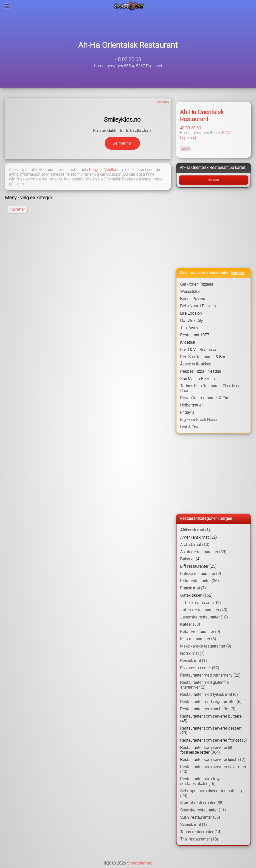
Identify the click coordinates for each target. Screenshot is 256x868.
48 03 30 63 (128, 59)
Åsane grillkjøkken (196, 364)
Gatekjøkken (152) (196, 595)
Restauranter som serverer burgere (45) (211, 719)
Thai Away (189, 328)
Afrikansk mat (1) (195, 530)
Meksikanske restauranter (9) (206, 646)
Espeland (188, 138)
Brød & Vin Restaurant (199, 350)
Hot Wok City (192, 320)
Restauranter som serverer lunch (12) (213, 759)
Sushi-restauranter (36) (200, 817)
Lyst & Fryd (190, 427)
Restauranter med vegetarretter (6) (211, 702)
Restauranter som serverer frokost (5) (213, 740)
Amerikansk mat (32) (198, 537)
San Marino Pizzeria (197, 379)
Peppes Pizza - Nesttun (201, 371)
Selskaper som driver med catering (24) (211, 793)
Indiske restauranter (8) (200, 603)
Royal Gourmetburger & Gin (204, 398)
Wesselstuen (191, 291)
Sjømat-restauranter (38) (202, 803)
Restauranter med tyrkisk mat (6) (209, 694)
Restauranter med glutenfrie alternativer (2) (204, 685)
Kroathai (188, 342)
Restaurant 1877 (195, 335)
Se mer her (122, 143)
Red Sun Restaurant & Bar (203, 357)
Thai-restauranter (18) (199, 839)
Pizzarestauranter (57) (200, 668)
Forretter (17, 209)
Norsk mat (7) (192, 653)
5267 (226, 133)
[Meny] (7, 6)
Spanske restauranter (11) (203, 810)
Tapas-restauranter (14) (201, 832)
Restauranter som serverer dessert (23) (211, 731)
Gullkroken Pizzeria (197, 284)
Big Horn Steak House (199, 420)
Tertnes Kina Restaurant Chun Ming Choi (210, 388)
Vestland (112, 170)
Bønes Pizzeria (193, 299)
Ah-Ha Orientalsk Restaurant (128, 45)
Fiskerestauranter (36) (199, 581)
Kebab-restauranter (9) (200, 632)
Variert (186, 149)
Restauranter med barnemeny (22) (210, 675)
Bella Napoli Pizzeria (198, 306)
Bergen (95, 170)
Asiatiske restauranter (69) (203, 552)
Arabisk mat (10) (195, 545)
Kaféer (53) (190, 624)
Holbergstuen (192, 405)
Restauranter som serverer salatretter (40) (213, 769)
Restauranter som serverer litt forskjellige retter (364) (206, 750)
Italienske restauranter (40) (204, 610)
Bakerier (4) (190, 559)
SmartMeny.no (140, 863)
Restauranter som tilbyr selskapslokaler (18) (201, 781)
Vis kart (214, 180)
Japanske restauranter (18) (204, 617)
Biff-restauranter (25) (198, 566)
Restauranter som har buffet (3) (208, 709)
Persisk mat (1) (193, 661)
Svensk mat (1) (193, 825)
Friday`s (187, 412)
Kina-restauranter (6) (198, 639)
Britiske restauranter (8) (201, 574)
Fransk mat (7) (193, 588)
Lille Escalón (191, 313)
